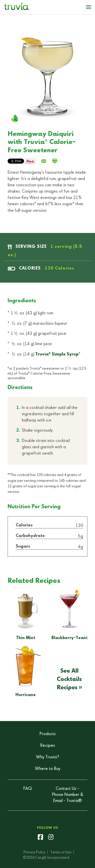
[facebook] (40, 838)
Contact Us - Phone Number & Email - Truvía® (68, 795)
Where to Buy (48, 769)
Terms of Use (61, 852)
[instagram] (51, 838)
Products (48, 734)
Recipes (48, 746)
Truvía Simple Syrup (57, 354)
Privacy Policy (34, 852)
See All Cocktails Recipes (69, 679)
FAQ (28, 789)
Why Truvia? (48, 757)
